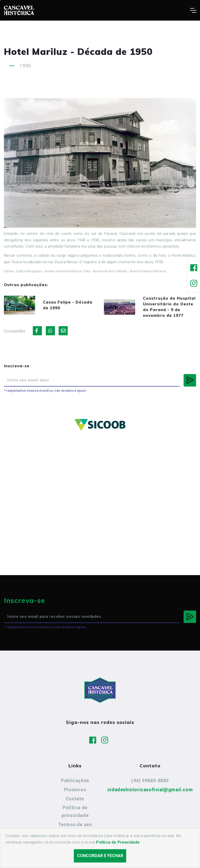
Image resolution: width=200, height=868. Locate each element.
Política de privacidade (75, 811)
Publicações (75, 780)
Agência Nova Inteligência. (162, 857)
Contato (75, 799)
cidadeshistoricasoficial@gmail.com (150, 790)
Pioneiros (75, 790)
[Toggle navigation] (193, 10)
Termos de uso (75, 824)
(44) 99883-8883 (150, 780)
